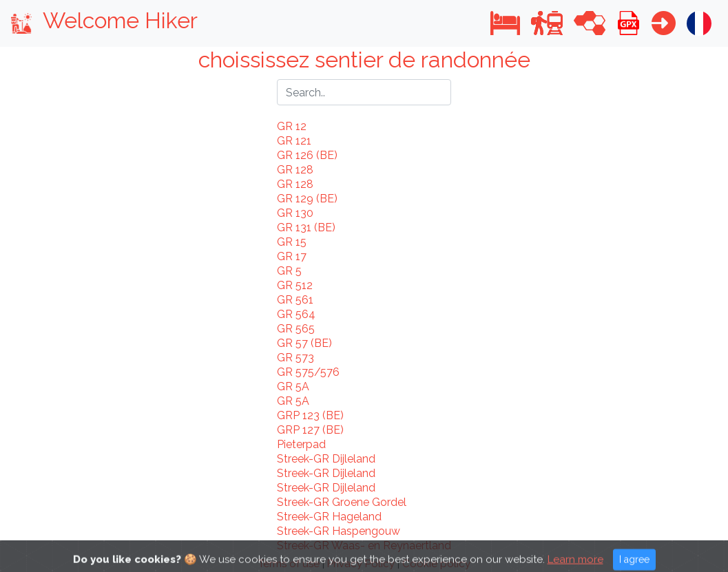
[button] (505, 23)
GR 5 (289, 271)
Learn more (575, 564)
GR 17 (292, 256)
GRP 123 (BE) (310, 415)
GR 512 (295, 285)
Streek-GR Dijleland (326, 459)
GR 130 (295, 213)
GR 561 (295, 300)
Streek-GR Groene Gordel (342, 502)
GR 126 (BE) (307, 155)
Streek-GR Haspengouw (339, 531)
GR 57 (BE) (304, 343)
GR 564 (296, 314)
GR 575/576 (308, 372)
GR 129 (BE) (307, 199)
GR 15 (292, 242)
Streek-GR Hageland (329, 517)
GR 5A (293, 386)
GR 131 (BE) (306, 227)
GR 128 (295, 170)
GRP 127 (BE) (310, 430)
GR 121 (294, 141)
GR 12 (292, 126)
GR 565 (296, 329)
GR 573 (295, 358)
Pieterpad (301, 444)
